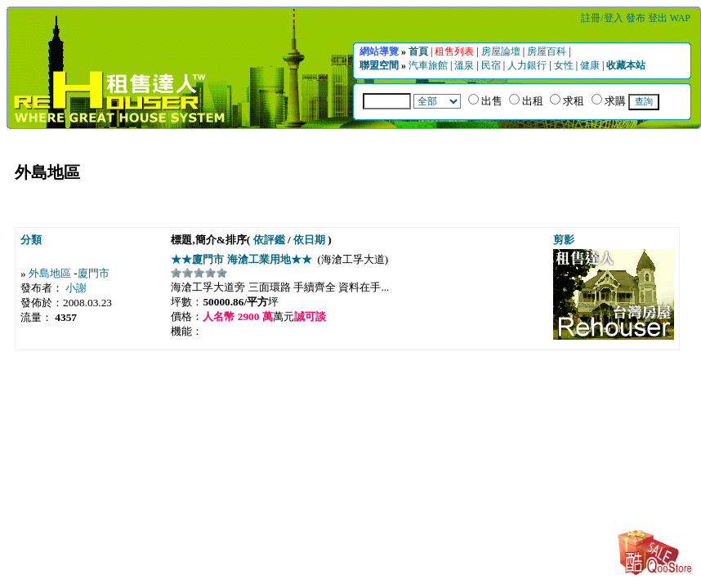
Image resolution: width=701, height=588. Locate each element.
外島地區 (50, 273)
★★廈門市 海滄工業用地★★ (243, 259)
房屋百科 (548, 51)
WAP (680, 18)
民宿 (492, 65)
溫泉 (465, 65)
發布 (637, 18)
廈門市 (94, 273)
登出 (659, 18)
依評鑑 (269, 240)
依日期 (309, 240)
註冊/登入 (603, 18)
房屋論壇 (502, 51)
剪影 (564, 240)
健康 (591, 65)
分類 (31, 240)
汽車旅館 (429, 65)
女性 (565, 65)
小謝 (76, 288)
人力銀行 (528, 65)
